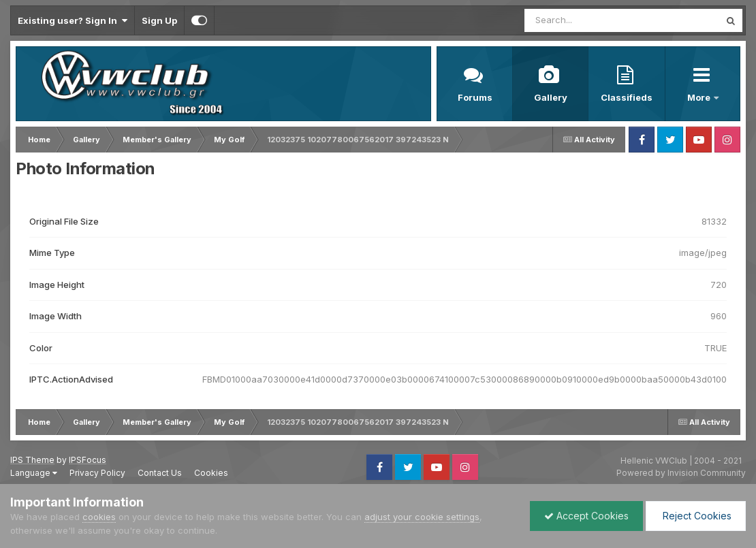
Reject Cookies (696, 516)
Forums (475, 97)
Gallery (551, 97)
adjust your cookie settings (422, 517)
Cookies (211, 473)
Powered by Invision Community (681, 473)
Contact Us (160, 473)
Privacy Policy (97, 473)
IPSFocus (88, 460)
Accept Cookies (586, 516)
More (700, 97)
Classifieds (627, 97)
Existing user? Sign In (73, 20)
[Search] (585, 20)
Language (34, 473)
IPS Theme (32, 460)
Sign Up (159, 20)
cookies (99, 517)
